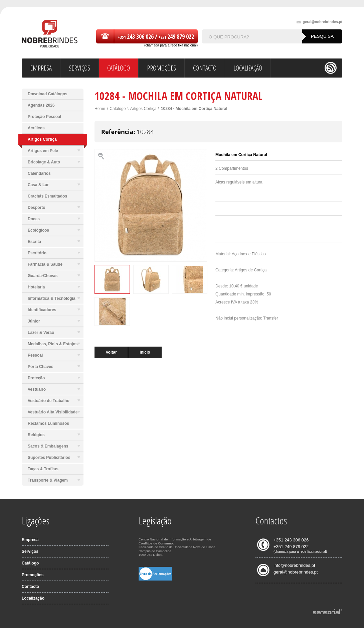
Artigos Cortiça (143, 109)
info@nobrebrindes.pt (294, 565)
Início (145, 352)
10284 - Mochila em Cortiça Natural (194, 109)
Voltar (111, 352)
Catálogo (118, 109)
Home (100, 109)
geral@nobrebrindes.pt (319, 22)
